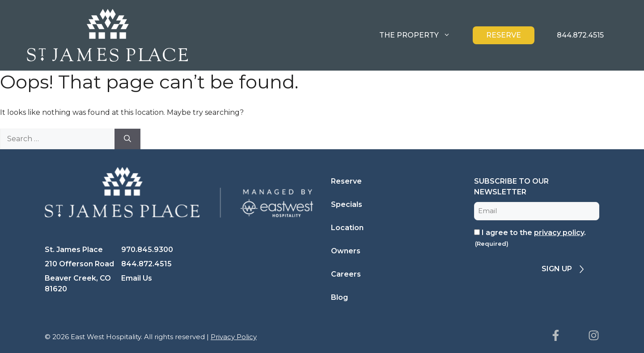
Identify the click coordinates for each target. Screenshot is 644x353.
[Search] (127, 139)
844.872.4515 (580, 35)
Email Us (137, 278)
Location (347, 228)
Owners (346, 251)
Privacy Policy (234, 337)
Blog (339, 297)
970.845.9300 (147, 250)
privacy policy (559, 233)
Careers (346, 274)
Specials (347, 204)
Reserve (504, 35)
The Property (422, 35)
